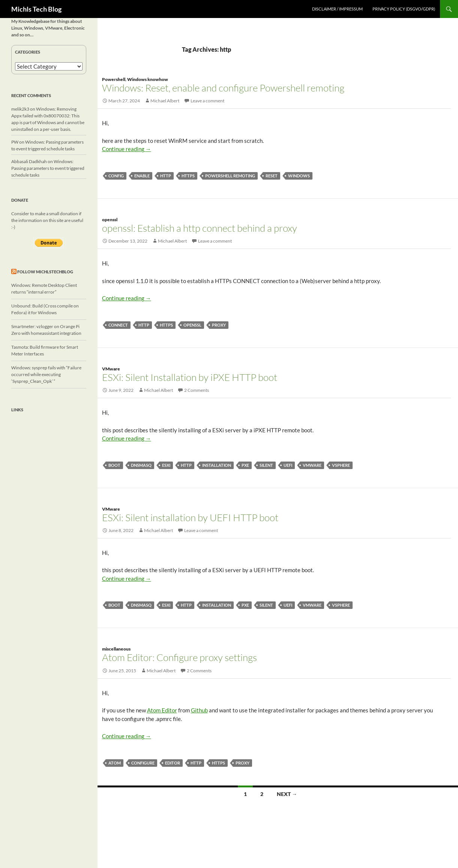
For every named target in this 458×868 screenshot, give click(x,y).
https (188, 176)
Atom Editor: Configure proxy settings (179, 657)
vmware (312, 465)
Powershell (114, 79)
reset (272, 176)
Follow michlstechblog (45, 272)
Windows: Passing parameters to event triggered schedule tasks (48, 168)
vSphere (341, 465)
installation (217, 465)
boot (114, 465)
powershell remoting (230, 176)
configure (143, 763)
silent (266, 465)
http (166, 176)
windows (299, 176)
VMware (111, 369)
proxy (219, 325)
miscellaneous (116, 649)
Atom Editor (162, 710)
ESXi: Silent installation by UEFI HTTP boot (190, 517)
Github (199, 710)
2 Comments (197, 390)
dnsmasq (141, 465)
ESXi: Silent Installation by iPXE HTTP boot (190, 377)
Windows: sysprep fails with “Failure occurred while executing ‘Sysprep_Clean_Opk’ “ (46, 374)
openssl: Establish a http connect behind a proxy (200, 228)
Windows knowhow (148, 79)
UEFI (288, 465)
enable (142, 176)
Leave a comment (207, 101)
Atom (115, 763)
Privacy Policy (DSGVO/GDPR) (404, 9)
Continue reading (127, 149)
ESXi (166, 465)
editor (173, 763)
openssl (110, 220)
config (116, 176)
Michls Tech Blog (36, 9)
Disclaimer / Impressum (337, 9)
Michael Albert (165, 101)
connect (118, 325)
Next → (287, 794)
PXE (245, 465)
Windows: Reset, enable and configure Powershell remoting (223, 88)
